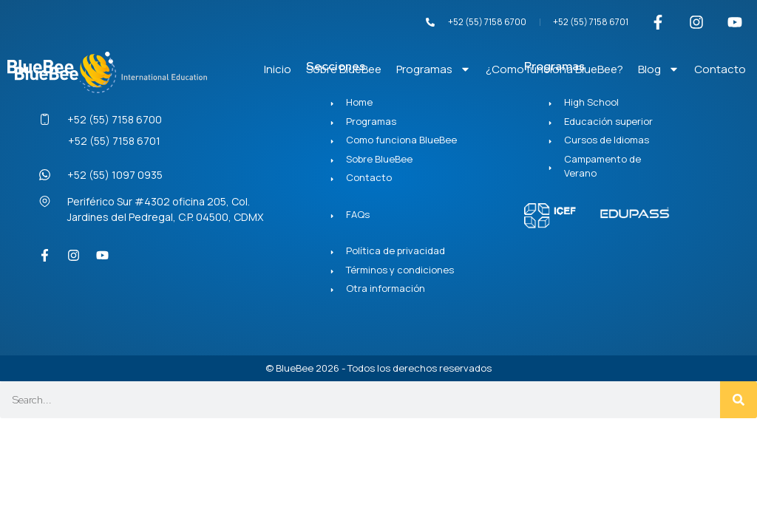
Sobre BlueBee (344, 69)
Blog (659, 69)
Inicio (278, 69)
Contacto (720, 69)
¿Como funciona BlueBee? (554, 69)
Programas (434, 69)
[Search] (739, 400)
